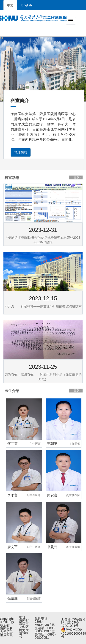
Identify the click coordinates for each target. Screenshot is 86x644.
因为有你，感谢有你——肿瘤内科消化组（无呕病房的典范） (43, 377)
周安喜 (52, 495)
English (27, 5)
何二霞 (12, 444)
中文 (10, 5)
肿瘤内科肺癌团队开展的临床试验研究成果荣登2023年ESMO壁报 (43, 240)
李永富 (12, 495)
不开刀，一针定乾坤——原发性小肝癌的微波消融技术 (43, 306)
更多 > (78, 177)
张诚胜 (12, 598)
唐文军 (12, 547)
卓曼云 (52, 547)
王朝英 (52, 444)
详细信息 (21, 152)
